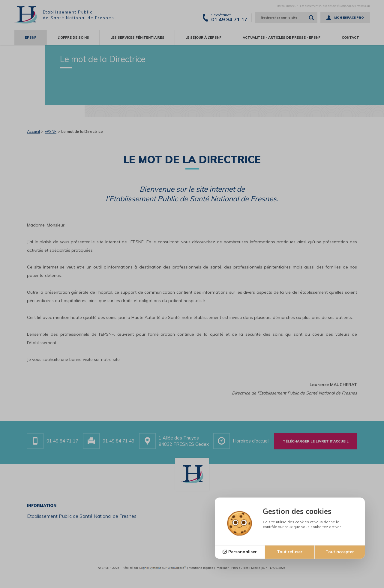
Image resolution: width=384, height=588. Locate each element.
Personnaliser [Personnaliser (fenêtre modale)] (243, 552)
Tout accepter (340, 552)
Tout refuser (290, 552)
